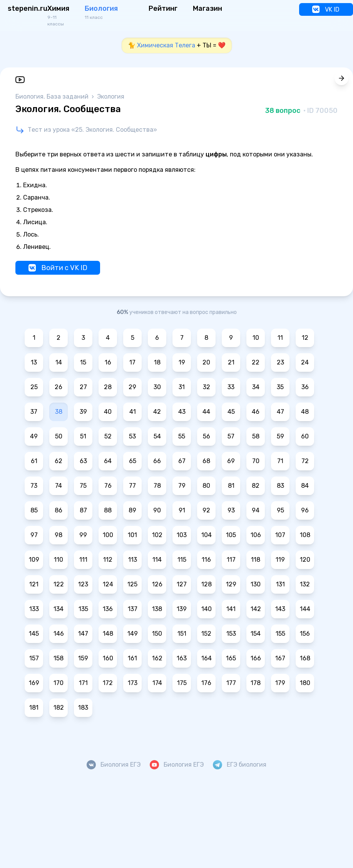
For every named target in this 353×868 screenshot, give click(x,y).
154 (256, 634)
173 (133, 683)
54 (157, 436)
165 (231, 658)
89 (132, 510)
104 (207, 535)
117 (231, 560)
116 (206, 560)
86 (59, 510)
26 (59, 387)
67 (182, 461)
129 (231, 584)
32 (207, 387)
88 (108, 510)
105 (231, 535)
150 (157, 634)
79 (182, 486)
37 (34, 412)
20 (206, 362)
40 (108, 412)
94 (256, 510)
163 (182, 658)
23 (280, 362)
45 (231, 412)
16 (108, 362)
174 (157, 683)
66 (157, 461)
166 (256, 658)
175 (182, 683)
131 (280, 584)
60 (305, 436)
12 (305, 338)
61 (34, 461)
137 (133, 609)
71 (280, 461)
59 (280, 436)
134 (59, 609)
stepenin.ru (28, 8)
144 (305, 609)
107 (280, 535)
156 (305, 634)
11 (280, 338)
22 (256, 362)
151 (182, 634)
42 (157, 412)
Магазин (207, 8)
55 (182, 436)
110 (59, 560)
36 (305, 387)
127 (182, 584)
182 (59, 708)
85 (34, 510)
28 (108, 387)
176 (206, 683)
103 (182, 535)
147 (83, 634)
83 (280, 486)
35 (280, 387)
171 (83, 683)
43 (182, 412)
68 (206, 461)
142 (256, 609)
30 (157, 387)
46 (256, 412)
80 (206, 486)
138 (157, 609)
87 (83, 510)
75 (83, 486)
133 (34, 609)
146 (59, 634)
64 (108, 461)
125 (132, 584)
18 (157, 362)
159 (83, 658)
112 (108, 560)
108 (305, 535)
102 (157, 535)
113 (133, 560)
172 (108, 683)
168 (305, 658)
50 (59, 436)
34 (256, 387)
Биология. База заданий (53, 97)
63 (83, 461)
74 (59, 486)
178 (256, 683)
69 (231, 461)
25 (34, 387)
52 (108, 436)
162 (157, 658)
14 (59, 362)
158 (59, 658)
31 (182, 387)
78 (157, 486)
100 (108, 535)
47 (280, 412)
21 (231, 362)
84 (305, 486)
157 (34, 658)
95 (280, 510)
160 (108, 658)
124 (108, 584)
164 (207, 658)
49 (34, 436)
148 (108, 634)
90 (157, 510)
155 (280, 634)
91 (182, 510)
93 (231, 510)
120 (305, 560)
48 (305, 412)
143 (280, 609)
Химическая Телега (166, 45)
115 (182, 560)
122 (59, 584)
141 (231, 609)
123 (83, 584)
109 (34, 560)
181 (34, 708)
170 (59, 683)
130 (256, 584)
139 (182, 609)
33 (231, 387)
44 (206, 412)
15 (83, 362)
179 (280, 683)
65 (133, 461)
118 (256, 560)
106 (256, 535)
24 (305, 362)
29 (132, 387)
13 (34, 362)
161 (132, 658)
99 (83, 535)
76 (108, 486)
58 (256, 436)
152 (206, 634)
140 (207, 609)
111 (83, 560)
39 (83, 412)
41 (133, 412)
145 (34, 634)
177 (231, 683)
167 (280, 658)
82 (256, 486)
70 (256, 461)
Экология (111, 97)
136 (108, 609)
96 (305, 510)
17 (132, 362)
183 (83, 708)
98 (59, 535)
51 (83, 436)
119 (280, 560)
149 (133, 634)
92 (206, 510)
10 (256, 338)
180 (305, 683)
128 (207, 584)
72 (305, 461)
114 (157, 560)
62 (59, 461)
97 (34, 535)
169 (34, 683)
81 (231, 486)
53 (132, 436)
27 (83, 387)
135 (83, 609)
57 (231, 436)
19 (182, 362)
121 (34, 584)
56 (207, 436)
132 (305, 584)
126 (157, 584)
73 (34, 486)
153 (231, 634)
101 (132, 535)
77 (132, 486)
